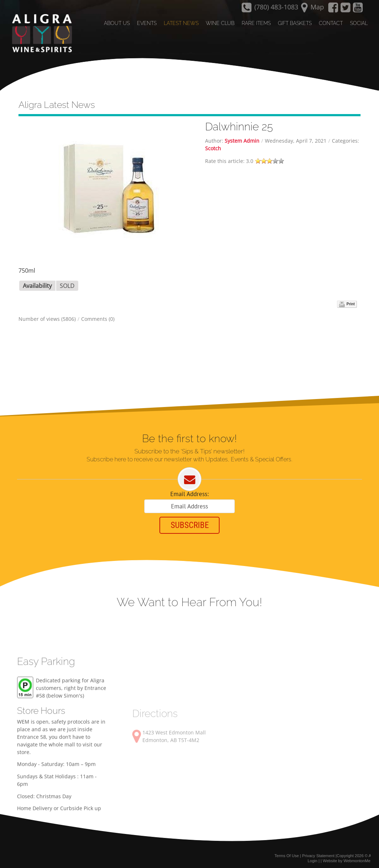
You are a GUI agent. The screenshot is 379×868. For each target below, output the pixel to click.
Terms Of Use (287, 853)
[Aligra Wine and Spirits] (40, 33)
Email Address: (189, 491)
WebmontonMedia (360, 858)
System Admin (242, 137)
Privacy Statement (318, 853)
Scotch (213, 145)
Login (313, 858)
